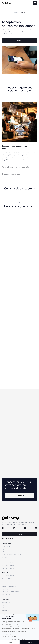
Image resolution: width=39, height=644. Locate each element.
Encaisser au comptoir (8, 565)
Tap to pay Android (7, 578)
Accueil (16, 12)
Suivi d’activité (6, 594)
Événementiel (6, 552)
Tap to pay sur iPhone (8, 575)
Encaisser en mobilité (8, 568)
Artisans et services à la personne (11, 555)
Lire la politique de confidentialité (10, 636)
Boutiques (5, 549)
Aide (3, 608)
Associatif (5, 557)
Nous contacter (6, 611)
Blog (3, 605)
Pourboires (5, 589)
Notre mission (6, 603)
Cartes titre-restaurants (9, 586)
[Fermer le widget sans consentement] (8, 615)
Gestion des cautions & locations (11, 592)
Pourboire (22, 12)
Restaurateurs (6, 547)
